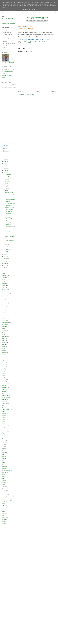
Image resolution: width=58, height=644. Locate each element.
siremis (30, 43)
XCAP (4, 346)
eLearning (4, 366)
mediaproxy (5, 466)
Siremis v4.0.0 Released (10, 234)
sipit (3, 504)
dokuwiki (4, 429)
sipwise (4, 340)
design (3, 423)
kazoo (3, 350)
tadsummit (4, 508)
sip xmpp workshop (6, 500)
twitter (3, 516)
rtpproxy (4, 354)
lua (3, 460)
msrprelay (4, 472)
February (7, 249)
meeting (4, 386)
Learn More (27, 10)
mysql (3, 474)
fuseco (3, 370)
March (7, 247)
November (8, 177)
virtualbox (4, 518)
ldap (3, 455)
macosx (4, 382)
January (7, 251)
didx (3, 427)
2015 (5, 168)
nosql (3, 476)
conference (4, 327)
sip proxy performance (7, 496)
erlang (3, 368)
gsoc (3, 445)
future (3, 443)
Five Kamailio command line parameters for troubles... (10, 200)
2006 (5, 268)
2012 (5, 254)
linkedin (4, 457)
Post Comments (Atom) (30, 94)
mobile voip (5, 388)
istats (3, 451)
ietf (3, 374)
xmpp (3, 360)
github (3, 348)
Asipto (9, 70)
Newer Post (21, 91)
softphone (4, 399)
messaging (4, 468)
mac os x (4, 352)
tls (3, 512)
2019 (5, 159)
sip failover (5, 494)
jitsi (3, 376)
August (7, 184)
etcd (3, 435)
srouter (4, 309)
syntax (3, 401)
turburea (4, 514)
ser (3, 291)
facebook (4, 437)
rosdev (4, 338)
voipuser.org (5, 403)
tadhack (4, 506)
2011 (5, 257)
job (3, 378)
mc (3, 464)
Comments (6, 151)
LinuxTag (4, 330)
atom (3, 411)
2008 (5, 263)
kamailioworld (5, 293)
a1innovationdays (6, 409)
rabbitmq (4, 490)
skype (3, 334)
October (7, 179)
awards (4, 313)
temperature (5, 510)
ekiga (3, 433)
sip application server (7, 397)
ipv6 (3, 449)
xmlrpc (4, 524)
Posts (5, 148)
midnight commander (7, 470)
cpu (3, 421)
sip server (4, 297)
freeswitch (4, 303)
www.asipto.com (6, 31)
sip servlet (4, 498)
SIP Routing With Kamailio (8, 18)
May (6, 190)
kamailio (25, 43)
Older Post (54, 91)
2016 (5, 166)
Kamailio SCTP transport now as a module (10, 213)
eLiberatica (5, 431)
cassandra (4, 419)
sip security (5, 325)
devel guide (5, 425)
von (3, 329)
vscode (4, 520)
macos (3, 462)
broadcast (4, 415)
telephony (4, 319)
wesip (3, 522)
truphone (4, 342)
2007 (5, 266)
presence (4, 484)
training (4, 321)
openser (4, 285)
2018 (5, 161)
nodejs (3, 390)
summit (4, 317)
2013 (5, 173)
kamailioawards (6, 323)
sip (3, 279)
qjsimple (4, 488)
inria (3, 447)
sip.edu (4, 502)
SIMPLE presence (6, 344)
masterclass (5, 384)
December (8, 175)
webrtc (4, 283)
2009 (5, 261)
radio (3, 492)
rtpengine (4, 392)
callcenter (4, 417)
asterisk (4, 295)
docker (4, 364)
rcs (3, 332)
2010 (5, 259)
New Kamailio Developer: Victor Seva (9, 219)
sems (3, 311)
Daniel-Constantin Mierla (9, 63)
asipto (3, 281)
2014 (5, 170)
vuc (3, 358)
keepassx (4, 380)
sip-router (4, 289)
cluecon (4, 307)
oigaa (3, 478)
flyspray (4, 439)
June (6, 188)
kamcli (4, 453)
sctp (3, 393)
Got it (34, 10)
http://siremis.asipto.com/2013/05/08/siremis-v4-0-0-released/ (35, 39)
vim (3, 356)
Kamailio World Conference (8, 24)
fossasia (4, 441)
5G (3, 407)
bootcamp (4, 413)
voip (3, 277)
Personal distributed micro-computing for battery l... (10, 194)
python (4, 486)
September (8, 181)
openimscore (5, 336)
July (6, 186)
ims (3, 299)
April (6, 245)
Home (37, 91)
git (3, 372)
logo (3, 458)
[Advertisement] (9, 115)
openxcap (4, 480)
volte (3, 287)
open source (5, 305)
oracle (3, 482)
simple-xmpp (5, 395)
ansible (4, 362)
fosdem (4, 315)
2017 (5, 164)
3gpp (3, 405)
